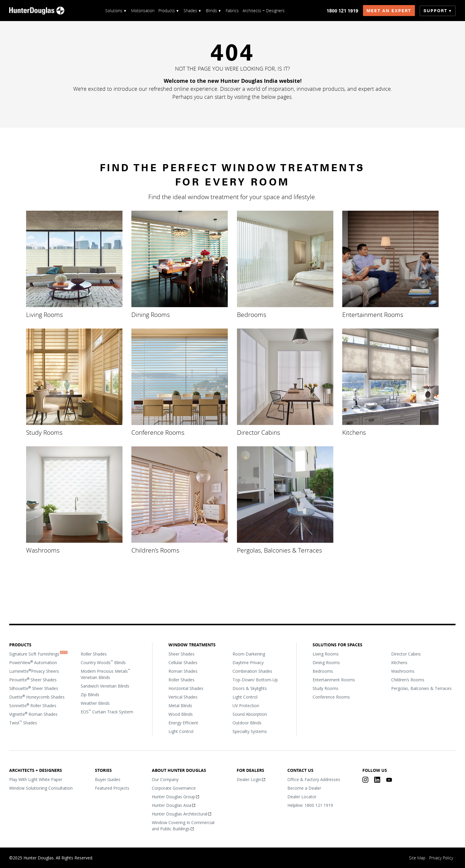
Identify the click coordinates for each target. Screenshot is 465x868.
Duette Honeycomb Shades (37, 696)
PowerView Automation (33, 662)
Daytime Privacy (248, 662)
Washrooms (43, 550)
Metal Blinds (180, 705)
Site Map (417, 858)
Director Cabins (259, 432)
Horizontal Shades (186, 688)
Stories (104, 770)
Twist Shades (23, 722)
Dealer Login (249, 779)
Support (436, 11)
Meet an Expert (389, 11)
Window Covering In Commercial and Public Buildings (183, 825)
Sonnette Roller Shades (33, 705)
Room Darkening (249, 654)
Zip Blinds (90, 694)
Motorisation (143, 11)
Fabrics (232, 11)
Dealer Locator (302, 796)
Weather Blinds (95, 703)
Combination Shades (252, 671)
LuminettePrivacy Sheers (34, 671)
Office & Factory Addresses (314, 779)
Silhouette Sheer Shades (34, 688)
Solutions (114, 11)
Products (167, 11)
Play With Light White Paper (36, 779)
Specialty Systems (250, 731)
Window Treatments (192, 645)
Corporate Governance (174, 788)
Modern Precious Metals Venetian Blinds (105, 674)
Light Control (181, 731)
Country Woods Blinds (103, 662)
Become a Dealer (304, 788)
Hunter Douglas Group (173, 796)
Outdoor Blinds (247, 722)
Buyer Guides (108, 779)
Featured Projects (112, 788)
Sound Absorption (250, 714)
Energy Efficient (183, 722)
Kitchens (354, 432)
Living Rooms (44, 315)
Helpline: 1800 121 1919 (310, 805)
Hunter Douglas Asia (172, 805)
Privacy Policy (441, 858)
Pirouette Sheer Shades (33, 679)
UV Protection (246, 705)
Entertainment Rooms (373, 315)
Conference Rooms (158, 432)
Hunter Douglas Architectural (180, 814)
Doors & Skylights (250, 688)
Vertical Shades (183, 697)
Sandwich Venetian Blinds (105, 686)
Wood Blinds (181, 714)
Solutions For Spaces (338, 645)
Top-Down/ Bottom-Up (255, 679)
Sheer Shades (181, 654)
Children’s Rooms (156, 550)
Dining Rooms (151, 315)
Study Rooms (44, 432)
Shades (190, 11)
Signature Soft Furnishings (34, 654)
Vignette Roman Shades (33, 714)
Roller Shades (94, 654)
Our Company (165, 779)
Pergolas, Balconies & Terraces (280, 550)
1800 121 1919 (343, 11)
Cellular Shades (183, 662)
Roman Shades (183, 671)
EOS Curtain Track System (107, 711)
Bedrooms (252, 315)
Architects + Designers (264, 11)
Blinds (211, 11)
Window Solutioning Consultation (41, 788)
